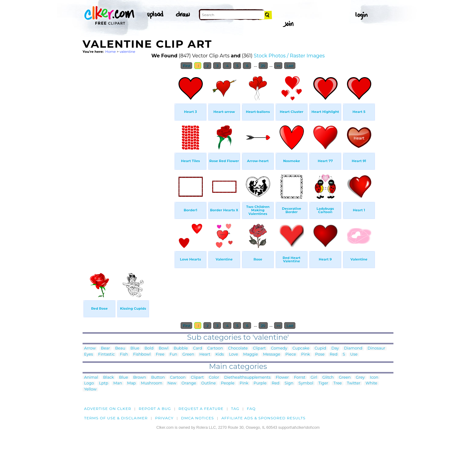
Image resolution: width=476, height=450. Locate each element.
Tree (338, 383)
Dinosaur (376, 348)
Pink (306, 355)
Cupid (320, 348)
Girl (314, 378)
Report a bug (155, 409)
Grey (360, 378)
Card (198, 348)
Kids (220, 355)
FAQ (251, 409)
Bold (149, 348)
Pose (320, 355)
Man (117, 383)
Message (272, 355)
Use (354, 355)
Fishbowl (142, 355)
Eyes (88, 355)
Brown (140, 378)
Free (160, 355)
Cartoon (215, 348)
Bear (105, 348)
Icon (374, 378)
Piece (291, 355)
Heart (205, 355)
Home (111, 52)
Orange (189, 383)
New (172, 383)
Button (158, 378)
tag (235, 409)
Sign (289, 383)
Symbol (306, 383)
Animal (91, 378)
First (187, 66)
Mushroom (151, 383)
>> (278, 66)
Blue (135, 348)
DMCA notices (197, 418)
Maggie (250, 355)
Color (214, 378)
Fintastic (106, 355)
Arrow (90, 348)
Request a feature (201, 409)
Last (290, 66)
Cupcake (301, 348)
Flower (282, 378)
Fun (173, 355)
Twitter (354, 383)
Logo (89, 383)
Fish (124, 355)
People (228, 383)
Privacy (164, 418)
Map (131, 383)
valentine (127, 52)
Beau (120, 348)
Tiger (323, 383)
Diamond (353, 348)
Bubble (181, 348)
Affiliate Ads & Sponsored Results (263, 418)
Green (188, 355)
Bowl (164, 348)
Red (334, 355)
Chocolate (238, 348)
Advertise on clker (108, 409)
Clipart (259, 348)
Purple (260, 383)
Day (335, 348)
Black (109, 378)
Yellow (90, 389)
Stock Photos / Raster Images (289, 56)
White (371, 383)
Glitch (328, 378)
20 (263, 66)
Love (233, 355)
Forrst (299, 378)
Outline (209, 383)
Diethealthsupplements (248, 378)
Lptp (104, 383)
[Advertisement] (128, 163)
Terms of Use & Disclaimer (116, 418)
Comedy (279, 348)
